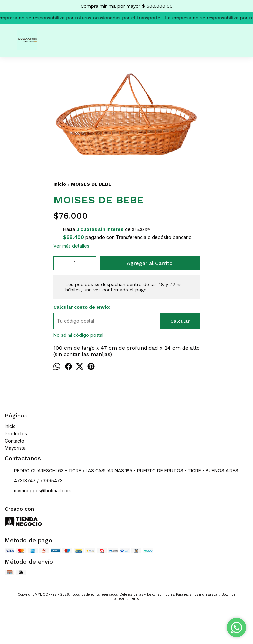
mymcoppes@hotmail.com (38, 491)
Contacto (14, 441)
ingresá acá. (209, 594)
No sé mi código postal (78, 335)
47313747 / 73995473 (34, 481)
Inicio (10, 426)
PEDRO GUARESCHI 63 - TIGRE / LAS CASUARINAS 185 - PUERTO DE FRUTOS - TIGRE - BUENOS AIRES (121, 471)
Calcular (180, 321)
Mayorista (15, 448)
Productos (16, 433)
